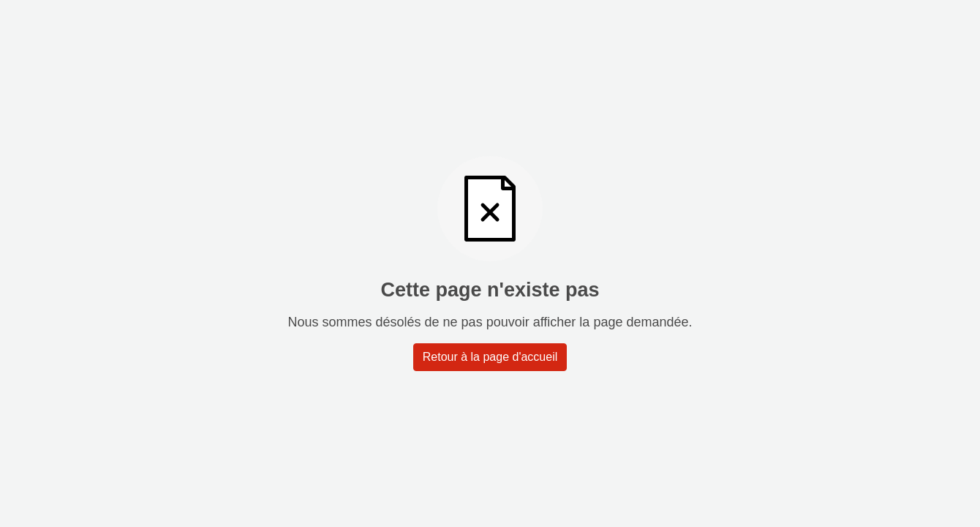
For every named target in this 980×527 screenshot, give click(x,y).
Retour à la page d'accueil (490, 357)
